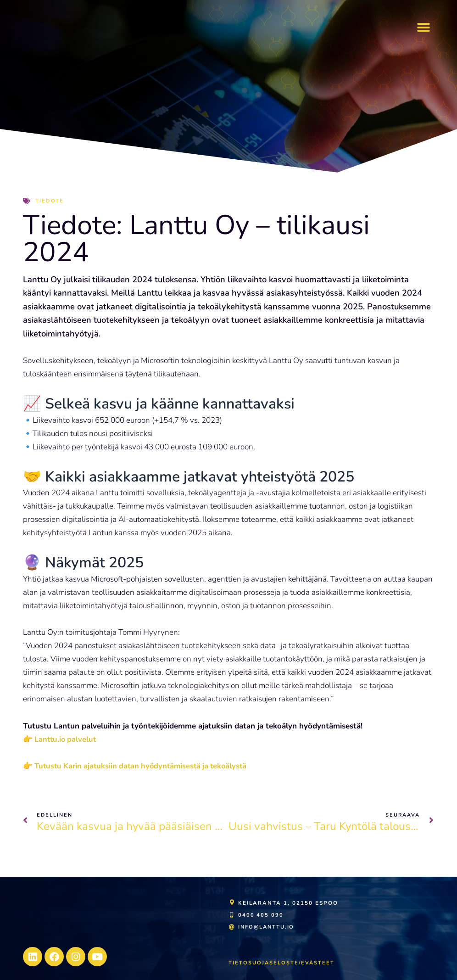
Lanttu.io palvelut (66, 739)
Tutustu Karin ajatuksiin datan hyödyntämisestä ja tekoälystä (145, 766)
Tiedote (50, 201)
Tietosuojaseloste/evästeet (282, 963)
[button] (424, 28)
